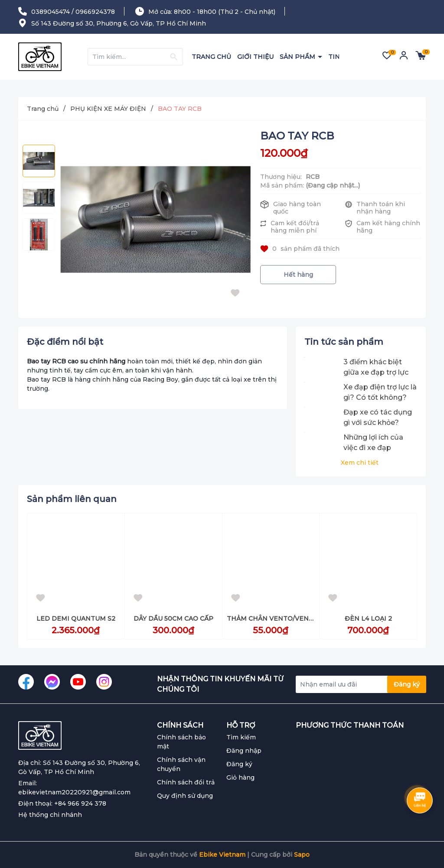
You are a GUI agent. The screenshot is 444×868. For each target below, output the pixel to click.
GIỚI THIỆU (255, 57)
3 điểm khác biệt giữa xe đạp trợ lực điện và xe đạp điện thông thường (377, 368)
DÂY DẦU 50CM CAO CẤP (173, 619)
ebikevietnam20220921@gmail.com (74, 792)
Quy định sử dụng (185, 796)
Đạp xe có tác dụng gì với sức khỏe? (378, 417)
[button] (411, 500)
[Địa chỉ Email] (361, 684)
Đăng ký (239, 764)
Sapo (302, 855)
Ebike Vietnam (222, 855)
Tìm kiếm (241, 737)
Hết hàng (298, 275)
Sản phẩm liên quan (72, 499)
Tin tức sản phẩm (344, 342)
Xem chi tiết (360, 463)
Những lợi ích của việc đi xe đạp (373, 442)
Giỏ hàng (240, 777)
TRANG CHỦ (211, 57)
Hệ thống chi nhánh (50, 815)
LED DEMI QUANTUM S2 (76, 619)
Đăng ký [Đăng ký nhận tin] (407, 684)
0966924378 (95, 12)
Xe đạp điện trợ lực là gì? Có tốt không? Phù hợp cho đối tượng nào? (380, 393)
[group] (155, 219)
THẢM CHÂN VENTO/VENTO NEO (281, 619)
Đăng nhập (244, 751)
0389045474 (51, 12)
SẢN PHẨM (298, 57)
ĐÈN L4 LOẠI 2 (368, 619)
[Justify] (174, 57)
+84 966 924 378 (80, 803)
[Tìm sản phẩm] (135, 57)
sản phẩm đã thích (300, 249)
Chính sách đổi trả (186, 782)
